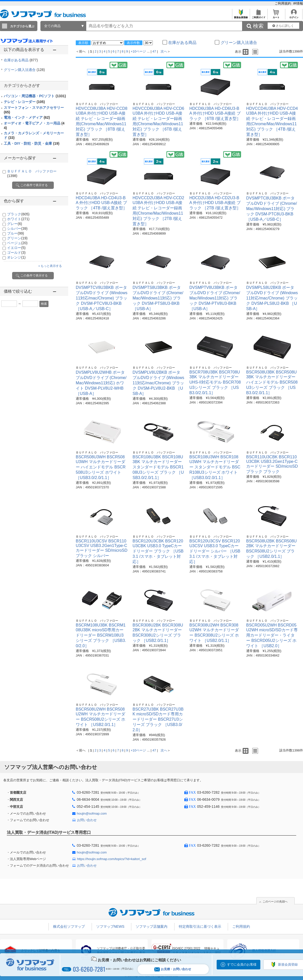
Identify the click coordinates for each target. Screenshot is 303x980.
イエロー (16, 248)
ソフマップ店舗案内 (151, 926)
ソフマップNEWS (110, 926)
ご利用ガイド (258, 16)
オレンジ (16, 257)
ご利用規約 (283, 3)
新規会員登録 (241, 16)
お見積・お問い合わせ (173, 969)
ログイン (294, 16)
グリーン (17, 238)
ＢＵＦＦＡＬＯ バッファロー (97, 104)
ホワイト (18, 219)
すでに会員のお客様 (242, 964)
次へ (164, 51)
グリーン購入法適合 (24, 70)
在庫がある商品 (21, 60)
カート (276, 16)
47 (154, 51)
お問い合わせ (87, 820)
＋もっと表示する (50, 266)
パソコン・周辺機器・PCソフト (35, 96)
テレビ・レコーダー (24, 102)
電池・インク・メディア (27, 117)
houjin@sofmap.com (92, 813)
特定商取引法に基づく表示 (200, 926)
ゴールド (16, 253)
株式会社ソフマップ (69, 926)
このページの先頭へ (275, 901)
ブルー (16, 233)
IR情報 (298, 3)
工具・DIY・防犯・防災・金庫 (32, 143)
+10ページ (138, 51)
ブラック (18, 214)
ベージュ (17, 243)
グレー (15, 224)
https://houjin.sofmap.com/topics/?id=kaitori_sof (112, 859)
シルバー (17, 229)
